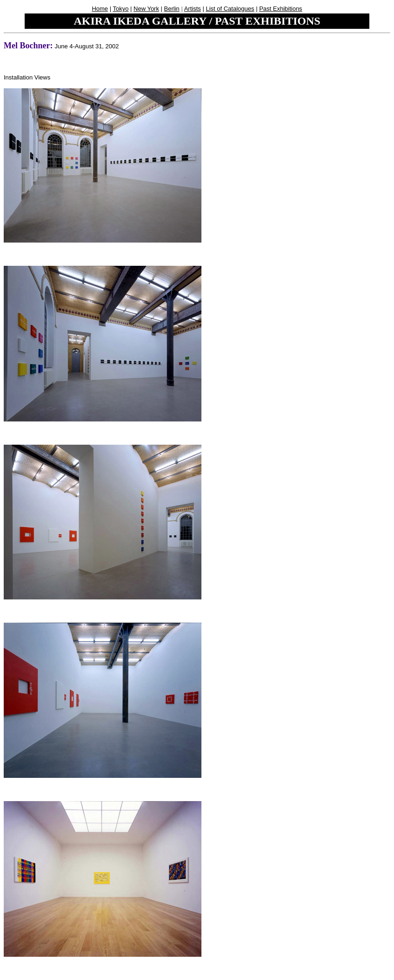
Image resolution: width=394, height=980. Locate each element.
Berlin (172, 9)
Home (100, 9)
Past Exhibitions (281, 9)
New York (146, 9)
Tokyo (120, 9)
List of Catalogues (230, 9)
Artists (193, 9)
